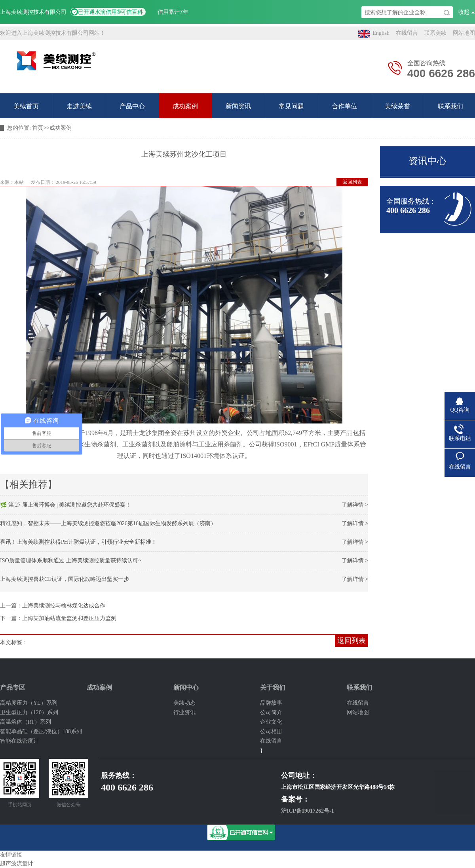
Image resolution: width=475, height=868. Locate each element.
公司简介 (271, 712)
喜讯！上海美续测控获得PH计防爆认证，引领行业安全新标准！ (78, 542)
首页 (38, 128)
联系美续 (435, 33)
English (374, 34)
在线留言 (407, 33)
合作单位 (344, 106)
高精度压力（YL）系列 (29, 703)
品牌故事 (271, 703)
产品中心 (132, 106)
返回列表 (352, 182)
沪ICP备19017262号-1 (308, 811)
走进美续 (79, 106)
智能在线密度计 (19, 741)
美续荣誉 (397, 106)
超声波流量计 (17, 863)
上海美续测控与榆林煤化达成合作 (64, 606)
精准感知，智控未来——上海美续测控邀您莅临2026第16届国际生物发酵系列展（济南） (108, 523)
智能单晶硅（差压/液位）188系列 (41, 731)
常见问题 (291, 106)
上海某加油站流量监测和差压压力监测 (69, 618)
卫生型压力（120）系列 (29, 712)
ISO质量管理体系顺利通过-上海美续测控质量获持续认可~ (71, 561)
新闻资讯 (238, 106)
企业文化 (271, 722)
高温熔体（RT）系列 (26, 722)
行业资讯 (184, 712)
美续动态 (184, 703)
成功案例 (185, 106)
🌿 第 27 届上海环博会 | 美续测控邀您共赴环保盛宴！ (66, 505)
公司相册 (271, 731)
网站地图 (464, 33)
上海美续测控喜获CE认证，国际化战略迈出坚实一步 (65, 579)
